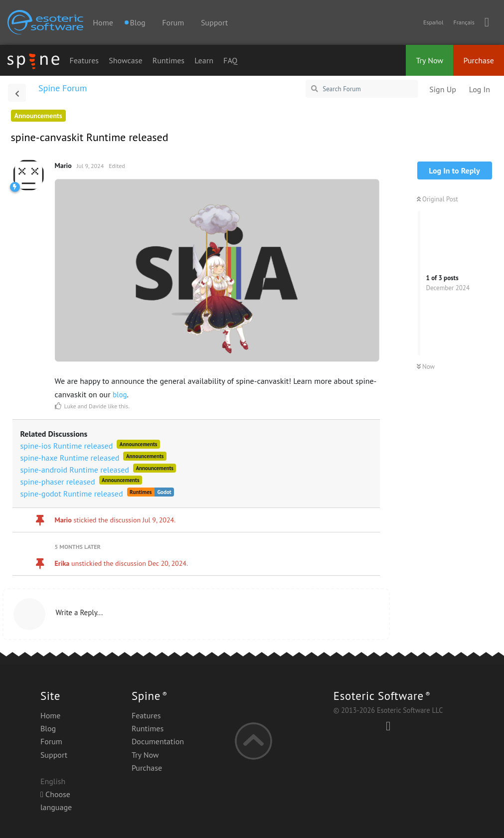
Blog (48, 728)
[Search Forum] (362, 89)
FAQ (230, 60)
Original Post (437, 199)
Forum (173, 22)
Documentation (158, 741)
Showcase (125, 60)
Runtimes (168, 60)
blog (120, 395)
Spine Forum (63, 88)
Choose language (56, 801)
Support (214, 22)
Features (84, 60)
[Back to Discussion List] (17, 93)
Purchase (479, 60)
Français (464, 22)
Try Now (429, 60)
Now (426, 367)
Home (103, 22)
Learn (204, 60)
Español (433, 22)
